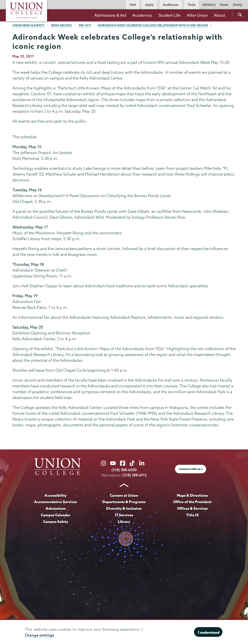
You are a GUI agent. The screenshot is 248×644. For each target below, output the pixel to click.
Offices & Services (192, 508)
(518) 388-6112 (135, 475)
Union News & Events (28, 25)
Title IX (192, 515)
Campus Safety (56, 522)
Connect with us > (191, 469)
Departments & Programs (124, 502)
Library (124, 522)
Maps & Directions (192, 495)
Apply (149, 5)
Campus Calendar (56, 515)
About (220, 15)
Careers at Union (124, 495)
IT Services (124, 515)
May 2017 (85, 25)
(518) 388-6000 (124, 470)
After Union (197, 15)
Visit (133, 5)
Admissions (56, 508)
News (224, 5)
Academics (142, 15)
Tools (191, 5)
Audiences (171, 5)
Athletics (209, 5)
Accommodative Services (56, 502)
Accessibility (56, 495)
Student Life (169, 15)
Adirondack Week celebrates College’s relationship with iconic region (153, 25)
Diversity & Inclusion (124, 508)
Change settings (40, 635)
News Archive (61, 25)
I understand (209, 632)
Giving (237, 5)
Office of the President (192, 502)
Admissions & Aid (110, 15)
